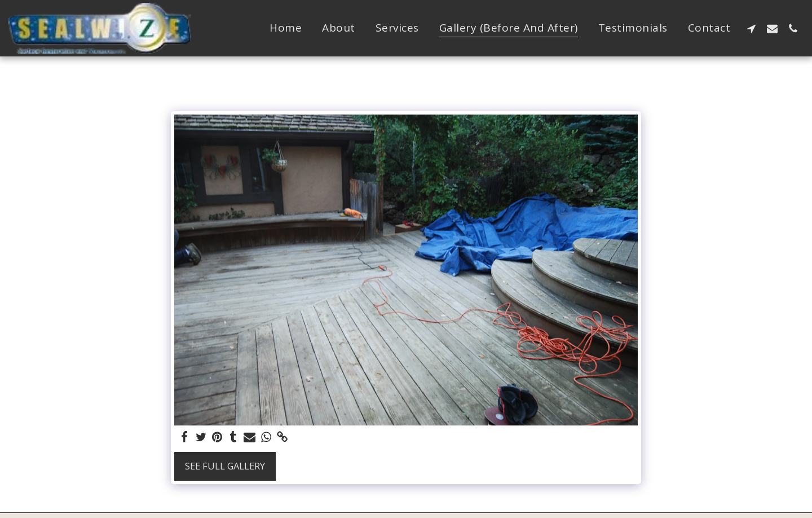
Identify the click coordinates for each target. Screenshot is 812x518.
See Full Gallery (225, 466)
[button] (751, 28)
